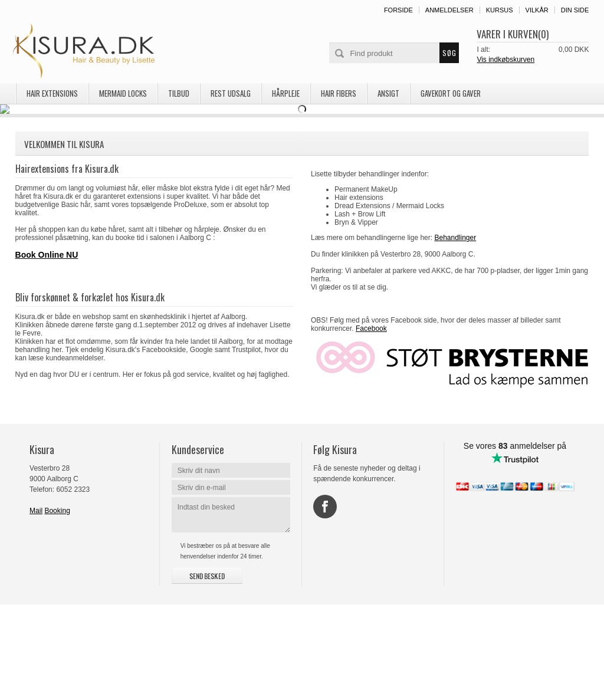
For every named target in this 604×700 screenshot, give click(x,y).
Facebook (371, 424)
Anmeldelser (449, 10)
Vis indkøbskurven (505, 60)
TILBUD (179, 93)
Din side (575, 10)
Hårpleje (286, 93)
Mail (36, 606)
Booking (57, 606)
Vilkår (537, 10)
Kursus (500, 10)
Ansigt (388, 93)
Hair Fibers (339, 93)
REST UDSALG (231, 93)
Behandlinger (455, 333)
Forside (398, 10)
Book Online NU (47, 350)
